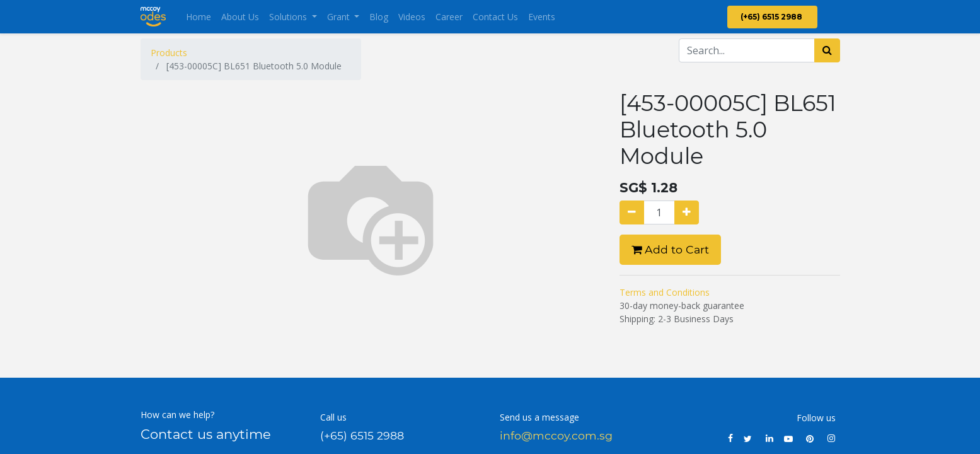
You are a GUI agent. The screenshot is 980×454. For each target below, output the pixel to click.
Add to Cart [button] (670, 249)
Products (169, 53)
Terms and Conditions (665, 292)
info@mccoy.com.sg (556, 435)
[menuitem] (199, 17)
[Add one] (687, 212)
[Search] (827, 50)
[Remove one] (632, 212)
